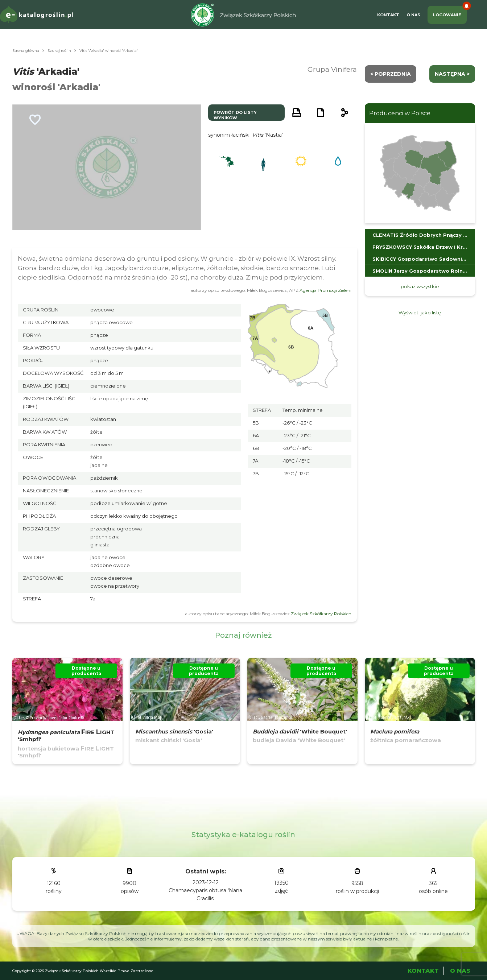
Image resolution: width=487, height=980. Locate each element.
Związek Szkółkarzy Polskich (321, 614)
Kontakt (388, 15)
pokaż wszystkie (420, 286)
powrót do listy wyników (235, 115)
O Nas (413, 15)
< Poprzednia (391, 74)
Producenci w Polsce (400, 113)
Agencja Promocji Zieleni (325, 290)
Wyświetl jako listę (420, 313)
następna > (452, 74)
